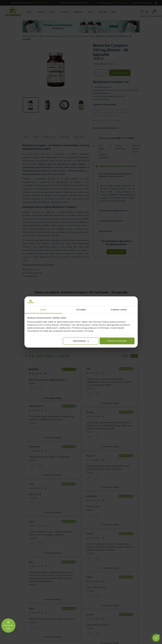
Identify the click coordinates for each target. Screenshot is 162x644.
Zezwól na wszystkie (117, 341)
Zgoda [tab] (43, 310)
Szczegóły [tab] (81, 310)
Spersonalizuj (81, 341)
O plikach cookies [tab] (119, 310)
